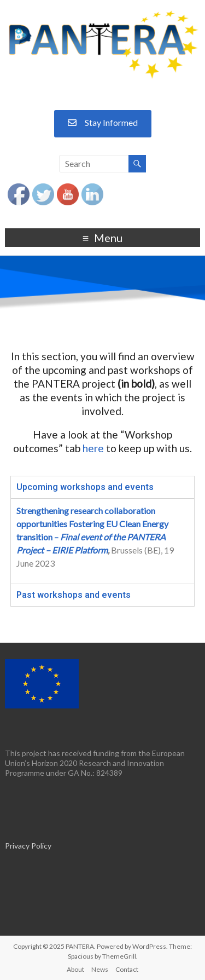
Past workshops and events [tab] (74, 595)
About (75, 969)
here (93, 448)
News (100, 969)
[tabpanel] (102, 541)
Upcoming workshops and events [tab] (85, 487)
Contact (127, 969)
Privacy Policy (28, 846)
